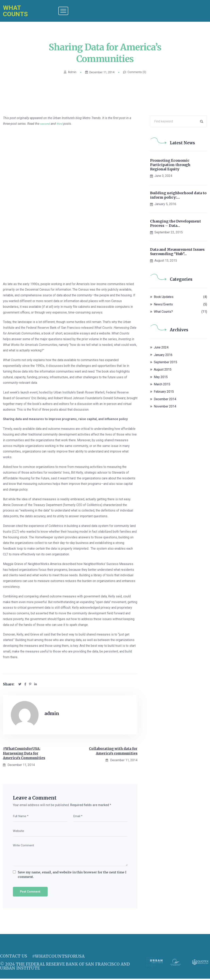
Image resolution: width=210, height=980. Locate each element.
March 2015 (162, 384)
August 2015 (163, 369)
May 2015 (161, 377)
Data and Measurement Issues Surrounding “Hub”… (177, 252)
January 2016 (163, 355)
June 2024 (161, 347)
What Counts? (163, 312)
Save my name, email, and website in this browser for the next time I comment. (72, 875)
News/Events (163, 304)
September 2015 (166, 362)
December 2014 (165, 399)
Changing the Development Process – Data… (175, 223)
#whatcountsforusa (57, 960)
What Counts (15, 11)
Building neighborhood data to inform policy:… (178, 195)
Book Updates (164, 297)
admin (70, 72)
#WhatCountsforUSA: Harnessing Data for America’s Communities (25, 754)
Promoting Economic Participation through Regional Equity (170, 165)
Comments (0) (135, 72)
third (60, 124)
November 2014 (165, 406)
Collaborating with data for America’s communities (112, 751)
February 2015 (164, 392)
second (45, 124)
